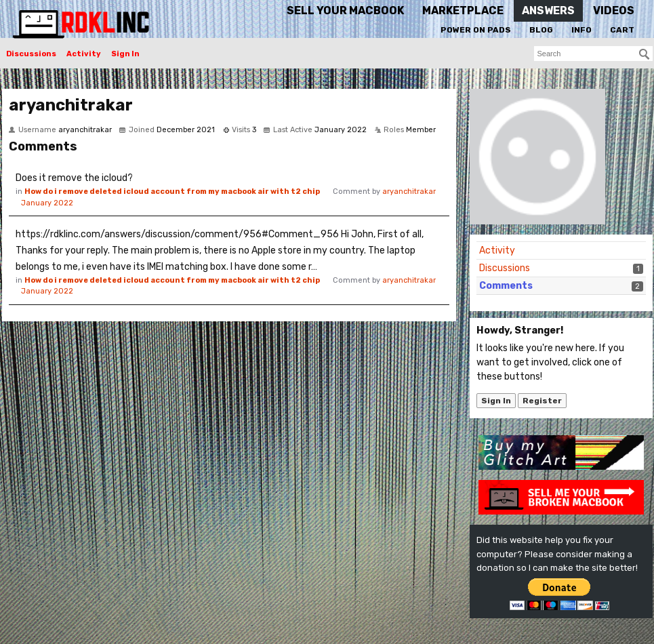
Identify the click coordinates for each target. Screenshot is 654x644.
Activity (84, 54)
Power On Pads (476, 30)
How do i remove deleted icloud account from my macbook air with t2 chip (172, 192)
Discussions (31, 54)
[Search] (645, 54)
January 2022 (47, 203)
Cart (622, 30)
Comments (506, 286)
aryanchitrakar (409, 192)
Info (581, 30)
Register (542, 401)
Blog (541, 30)
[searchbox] (593, 54)
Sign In (125, 54)
